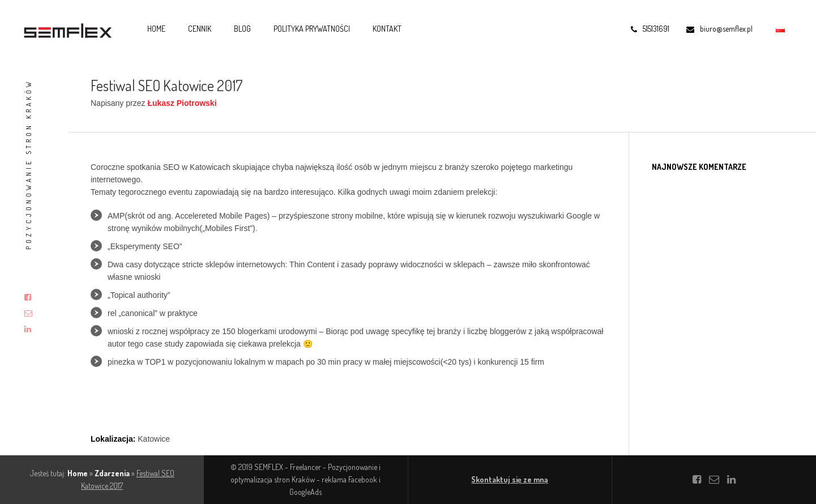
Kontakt (387, 29)
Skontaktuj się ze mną (510, 479)
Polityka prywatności (312, 29)
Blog (242, 29)
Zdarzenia (112, 473)
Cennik (200, 29)
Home (156, 29)
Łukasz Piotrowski (182, 103)
